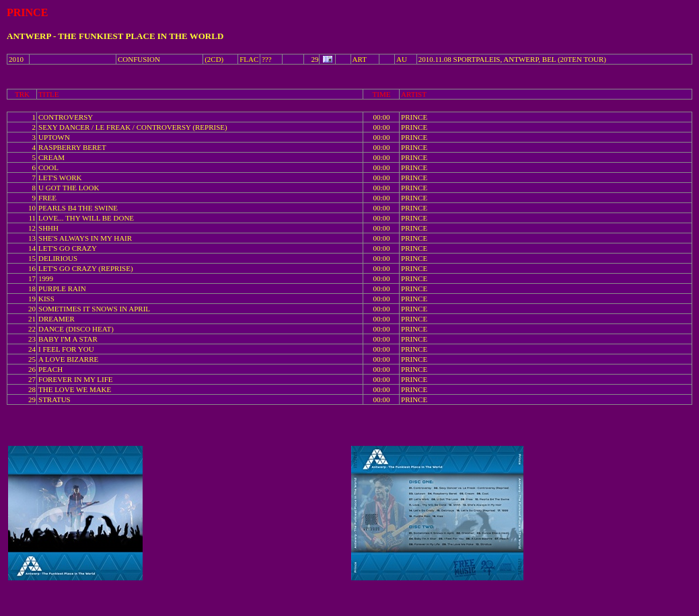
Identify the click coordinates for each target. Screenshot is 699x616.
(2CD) (214, 59)
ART (360, 59)
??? (267, 59)
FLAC (249, 59)
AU (402, 59)
